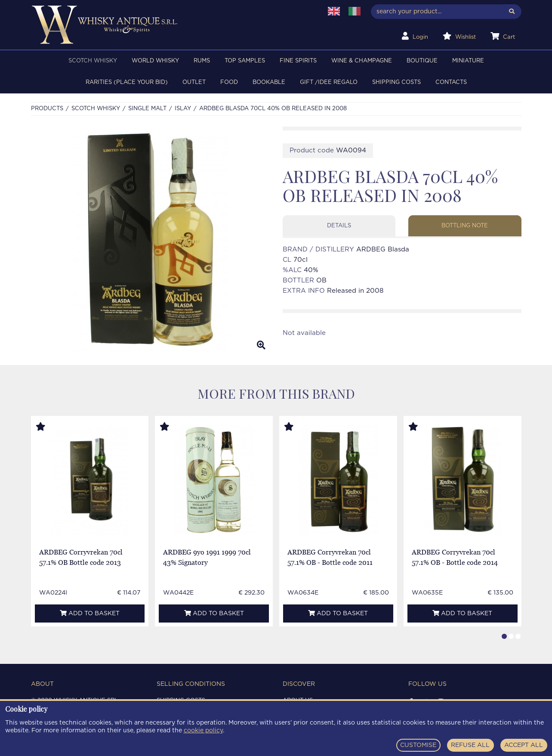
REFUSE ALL (470, 745)
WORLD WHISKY (155, 61)
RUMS (202, 61)
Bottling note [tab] (465, 226)
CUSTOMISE (418, 745)
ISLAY (183, 109)
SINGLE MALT (147, 109)
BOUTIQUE (422, 61)
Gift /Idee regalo (329, 82)
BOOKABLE (269, 82)
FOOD (229, 82)
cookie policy (203, 731)
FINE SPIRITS (298, 61)
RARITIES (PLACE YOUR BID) (127, 82)
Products (47, 109)
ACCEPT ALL (524, 745)
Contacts (451, 82)
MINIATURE (468, 61)
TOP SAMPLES (245, 61)
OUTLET (194, 82)
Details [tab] (339, 226)
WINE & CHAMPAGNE (362, 61)
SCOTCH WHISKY (93, 61)
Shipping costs (396, 82)
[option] (150, 242)
